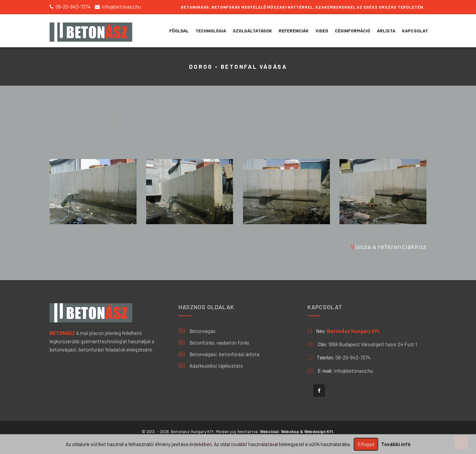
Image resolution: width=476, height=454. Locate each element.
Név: (321, 331)
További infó (396, 444)
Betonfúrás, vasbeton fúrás (214, 343)
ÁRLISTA (386, 31)
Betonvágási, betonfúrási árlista (219, 354)
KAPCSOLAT (415, 31)
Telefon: (326, 357)
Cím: (323, 344)
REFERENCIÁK (294, 31)
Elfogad (366, 444)
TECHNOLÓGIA (211, 31)
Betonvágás (197, 331)
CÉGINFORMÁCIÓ (353, 31)
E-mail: (325, 371)
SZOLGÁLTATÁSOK (252, 31)
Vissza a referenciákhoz (389, 246)
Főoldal (179, 31)
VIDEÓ (322, 31)
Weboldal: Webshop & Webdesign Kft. (297, 432)
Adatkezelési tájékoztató (211, 366)
